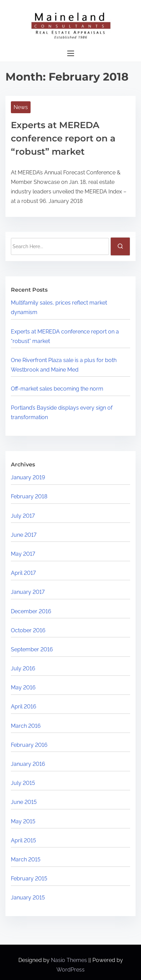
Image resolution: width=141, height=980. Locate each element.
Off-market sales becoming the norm (57, 389)
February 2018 (29, 496)
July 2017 (23, 516)
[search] (120, 246)
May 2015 (23, 821)
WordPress (70, 970)
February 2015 (29, 879)
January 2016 (28, 764)
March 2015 (26, 859)
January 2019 (28, 477)
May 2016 (23, 687)
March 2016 (26, 726)
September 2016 (32, 649)
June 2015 (24, 802)
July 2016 (23, 668)
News (21, 107)
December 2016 (31, 611)
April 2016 (24, 707)
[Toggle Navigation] (70, 54)
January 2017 (28, 592)
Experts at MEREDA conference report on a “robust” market (63, 138)
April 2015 (23, 840)
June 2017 (24, 535)
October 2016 (28, 630)
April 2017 (23, 573)
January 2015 (28, 898)
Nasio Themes (70, 960)
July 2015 (23, 783)
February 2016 (29, 745)
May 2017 (23, 554)
